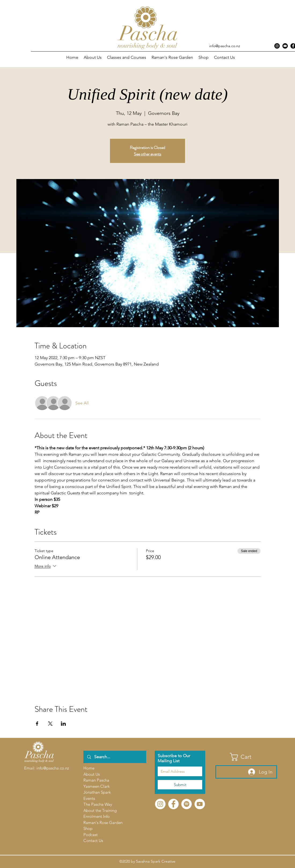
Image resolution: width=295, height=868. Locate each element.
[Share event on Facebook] (37, 724)
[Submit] (180, 785)
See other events (147, 154)
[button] (127, 57)
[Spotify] (187, 804)
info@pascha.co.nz (225, 46)
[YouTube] (200, 804)
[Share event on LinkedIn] (63, 724)
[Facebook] (173, 804)
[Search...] (115, 757)
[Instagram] (277, 46)
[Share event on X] (50, 724)
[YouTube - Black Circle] (285, 46)
